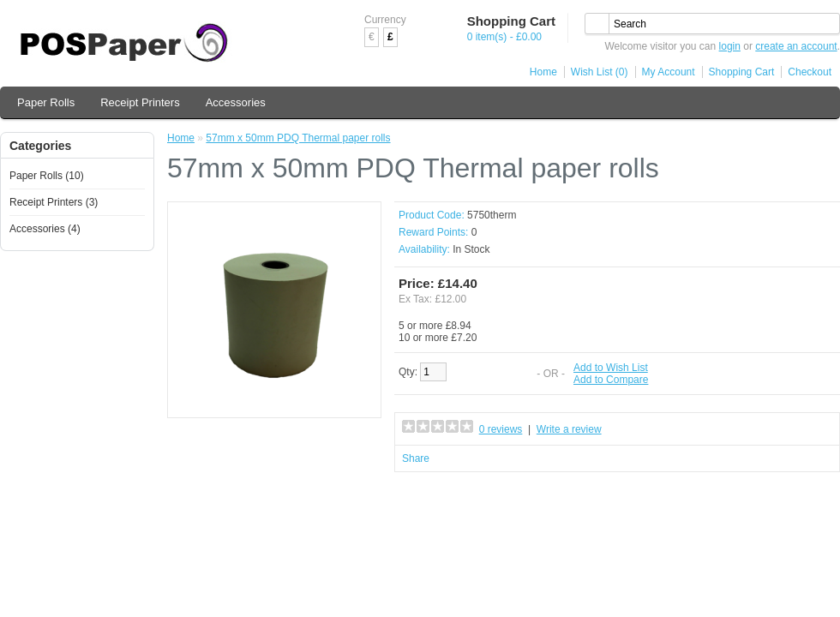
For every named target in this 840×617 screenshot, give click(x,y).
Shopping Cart (742, 72)
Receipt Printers (140, 102)
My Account (669, 72)
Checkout (810, 72)
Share (416, 458)
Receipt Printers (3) (54, 202)
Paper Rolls (46, 102)
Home (543, 72)
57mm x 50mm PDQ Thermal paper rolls (298, 138)
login (730, 46)
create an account (796, 46)
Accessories (236, 102)
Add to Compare (611, 380)
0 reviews (501, 429)
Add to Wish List (611, 368)
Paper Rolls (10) (47, 176)
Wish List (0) (600, 72)
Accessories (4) (45, 229)
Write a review (569, 429)
